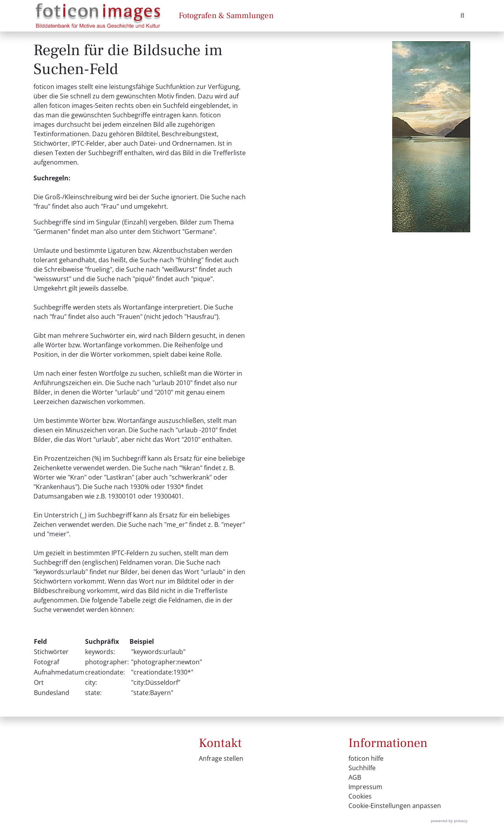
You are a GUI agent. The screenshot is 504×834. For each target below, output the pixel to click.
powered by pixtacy (449, 821)
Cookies (360, 796)
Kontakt (220, 743)
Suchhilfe (362, 768)
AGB (355, 777)
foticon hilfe (366, 758)
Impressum (365, 787)
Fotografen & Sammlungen (226, 16)
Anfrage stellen (221, 758)
